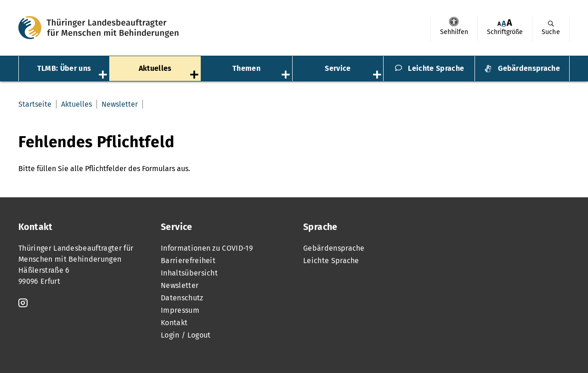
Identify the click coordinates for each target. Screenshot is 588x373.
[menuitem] (454, 29)
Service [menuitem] (338, 68)
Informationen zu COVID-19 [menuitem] (207, 248)
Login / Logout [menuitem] (186, 335)
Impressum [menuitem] (180, 310)
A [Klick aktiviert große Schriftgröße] (509, 23)
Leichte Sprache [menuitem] (436, 68)
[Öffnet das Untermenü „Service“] (378, 75)
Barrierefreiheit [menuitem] (188, 261)
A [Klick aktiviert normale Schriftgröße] (504, 23)
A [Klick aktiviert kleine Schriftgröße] (499, 24)
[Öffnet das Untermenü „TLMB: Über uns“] (104, 75)
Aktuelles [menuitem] (155, 68)
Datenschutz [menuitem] (182, 298)
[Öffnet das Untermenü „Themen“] (287, 75)
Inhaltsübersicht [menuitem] (189, 273)
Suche (551, 32)
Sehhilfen (454, 22)
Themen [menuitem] (246, 68)
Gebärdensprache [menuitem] (529, 68)
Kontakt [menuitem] (174, 323)
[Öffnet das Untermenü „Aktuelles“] (195, 75)
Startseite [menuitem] (35, 104)
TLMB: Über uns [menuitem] (64, 68)
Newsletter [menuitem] (120, 104)
